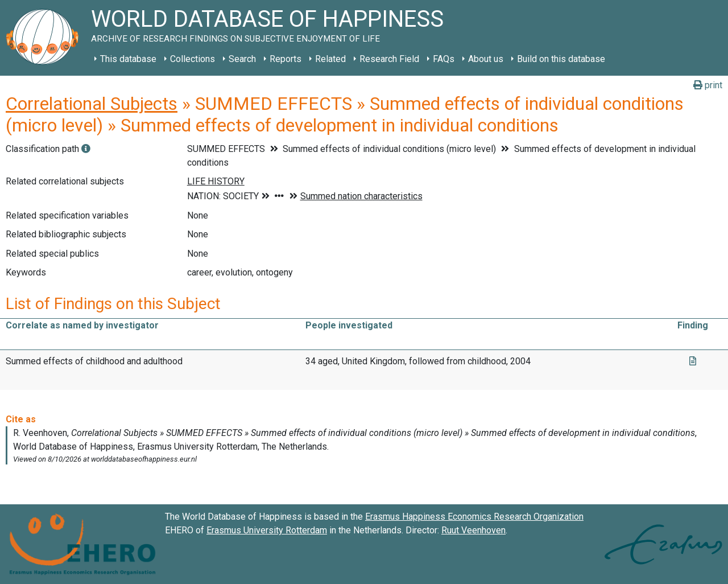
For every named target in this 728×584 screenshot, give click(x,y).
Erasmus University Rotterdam (267, 530)
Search (242, 59)
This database (128, 59)
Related (330, 59)
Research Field (389, 59)
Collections (193, 59)
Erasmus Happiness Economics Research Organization (474, 517)
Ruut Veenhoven (473, 530)
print (708, 85)
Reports (286, 59)
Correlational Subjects (92, 104)
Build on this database (561, 59)
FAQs (444, 59)
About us (486, 59)
